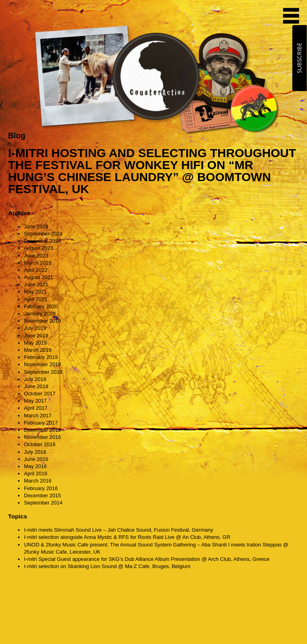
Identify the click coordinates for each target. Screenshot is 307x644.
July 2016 (35, 452)
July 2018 (35, 379)
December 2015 (43, 495)
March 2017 (38, 416)
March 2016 (38, 481)
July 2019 (35, 328)
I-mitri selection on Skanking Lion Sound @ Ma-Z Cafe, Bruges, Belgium (107, 566)
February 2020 (41, 306)
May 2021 (35, 292)
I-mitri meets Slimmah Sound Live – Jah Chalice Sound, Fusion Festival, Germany (119, 530)
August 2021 (39, 277)
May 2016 (35, 466)
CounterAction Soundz (58, 16)
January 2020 (40, 314)
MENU (291, 16)
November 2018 (43, 364)
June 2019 (36, 336)
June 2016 (36, 459)
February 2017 (41, 423)
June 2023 (36, 256)
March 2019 (38, 350)
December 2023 (43, 241)
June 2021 (36, 284)
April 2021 (36, 299)
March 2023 (38, 263)
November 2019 (43, 321)
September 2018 (43, 372)
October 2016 (40, 444)
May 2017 (35, 401)
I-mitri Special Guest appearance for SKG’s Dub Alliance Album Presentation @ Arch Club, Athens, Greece (147, 559)
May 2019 (35, 343)
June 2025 (36, 226)
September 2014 (43, 503)
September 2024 (43, 234)
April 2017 (36, 408)
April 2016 (36, 474)
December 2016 (43, 430)
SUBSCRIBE (299, 58)
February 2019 (41, 357)
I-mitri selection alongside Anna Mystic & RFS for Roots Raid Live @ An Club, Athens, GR (127, 537)
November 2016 (43, 437)
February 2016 (41, 488)
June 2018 (36, 386)
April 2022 (36, 270)
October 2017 (40, 394)
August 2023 (39, 248)
